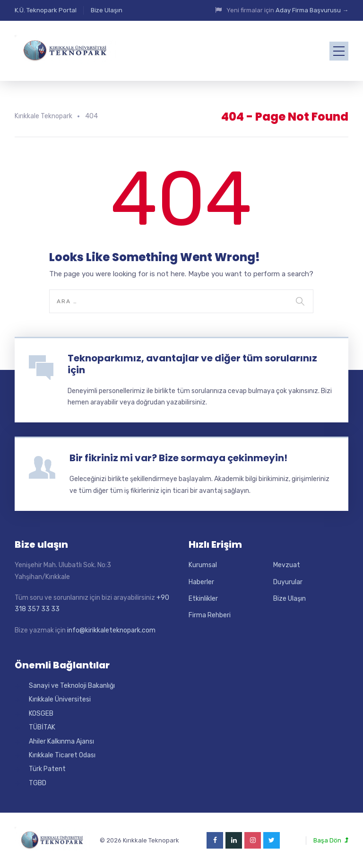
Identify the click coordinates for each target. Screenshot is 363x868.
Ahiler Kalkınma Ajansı (61, 741)
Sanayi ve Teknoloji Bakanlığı (72, 686)
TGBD (38, 783)
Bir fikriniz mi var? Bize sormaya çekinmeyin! (178, 458)
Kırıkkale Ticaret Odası (62, 755)
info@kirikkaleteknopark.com (111, 630)
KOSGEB (41, 714)
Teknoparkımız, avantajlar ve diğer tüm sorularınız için (192, 364)
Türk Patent (47, 769)
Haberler (201, 582)
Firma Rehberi (210, 615)
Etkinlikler (203, 599)
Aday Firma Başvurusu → (312, 10)
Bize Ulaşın (107, 10)
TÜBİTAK (42, 727)
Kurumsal (203, 565)
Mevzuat (287, 565)
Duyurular (288, 582)
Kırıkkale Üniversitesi (60, 699)
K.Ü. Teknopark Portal (46, 10)
